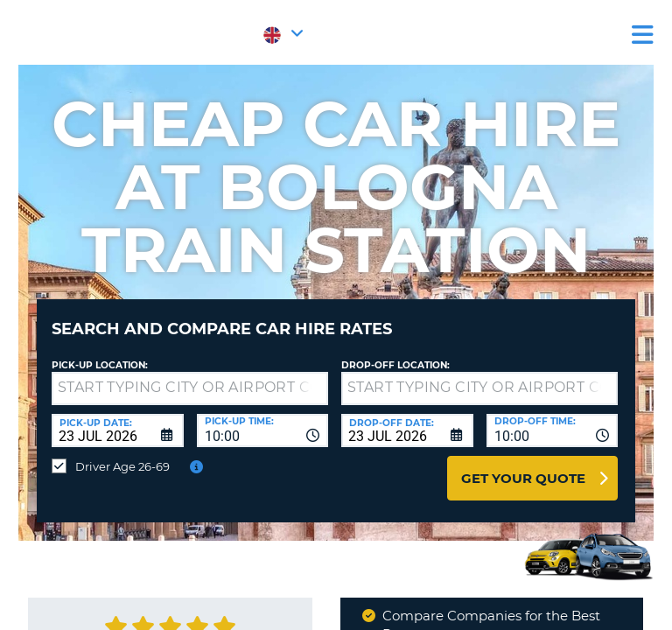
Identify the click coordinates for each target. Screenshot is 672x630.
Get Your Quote (523, 478)
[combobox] (263, 430)
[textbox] (190, 388)
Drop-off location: (395, 365)
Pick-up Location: (100, 365)
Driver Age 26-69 (122, 466)
